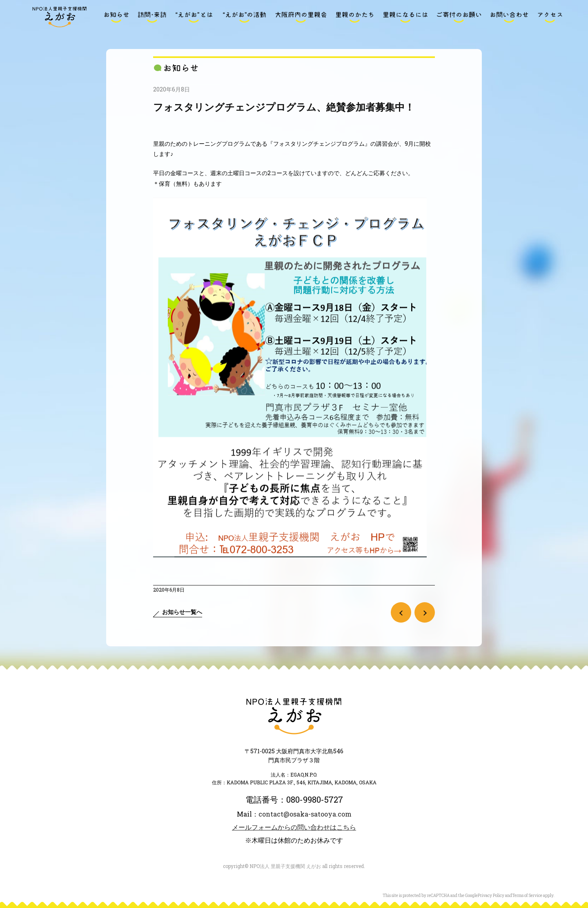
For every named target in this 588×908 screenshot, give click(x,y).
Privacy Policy (491, 896)
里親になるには (405, 17)
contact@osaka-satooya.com (305, 814)
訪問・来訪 (152, 17)
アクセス (550, 17)
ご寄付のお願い (459, 17)
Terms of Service (527, 896)
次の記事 (425, 612)
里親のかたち (355, 17)
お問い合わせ (509, 17)
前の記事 (401, 612)
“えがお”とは (194, 17)
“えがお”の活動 (244, 17)
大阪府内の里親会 (301, 17)
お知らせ (116, 17)
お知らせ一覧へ (182, 612)
